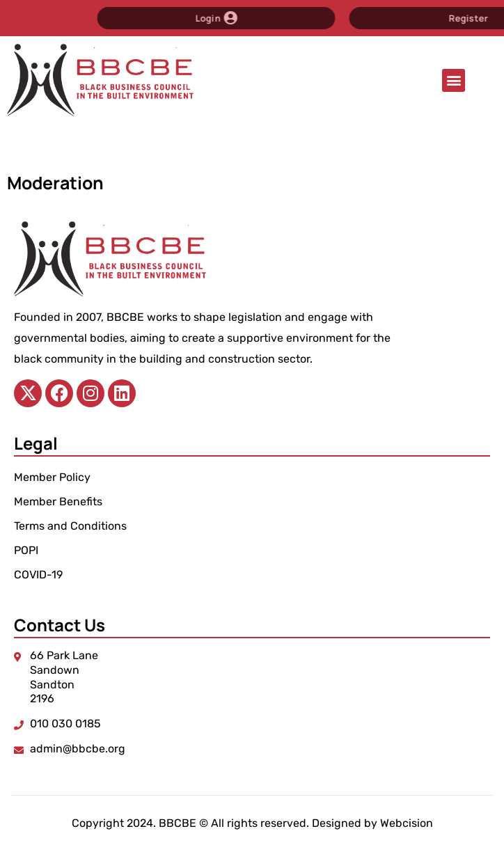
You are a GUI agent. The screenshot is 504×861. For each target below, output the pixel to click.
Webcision (407, 823)
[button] (454, 80)
